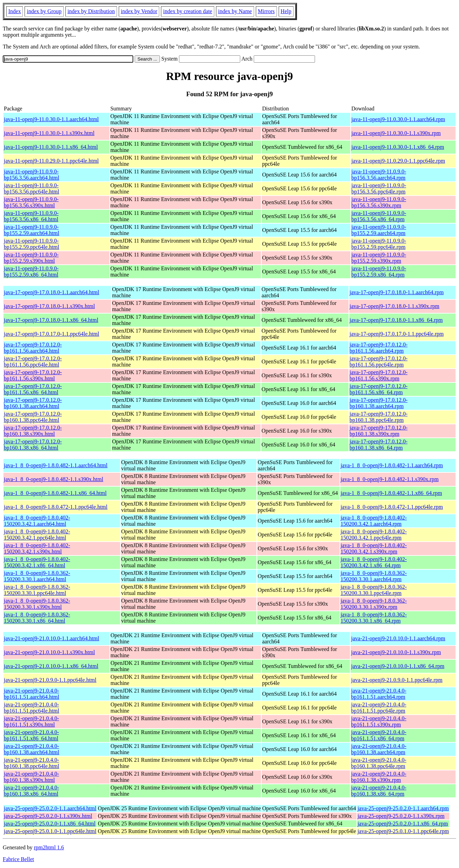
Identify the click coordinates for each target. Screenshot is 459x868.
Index (15, 11)
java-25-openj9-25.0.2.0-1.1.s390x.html (48, 816)
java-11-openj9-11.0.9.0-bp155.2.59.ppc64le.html (31, 244)
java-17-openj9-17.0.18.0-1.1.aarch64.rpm (397, 292)
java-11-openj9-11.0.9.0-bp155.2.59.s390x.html (31, 258)
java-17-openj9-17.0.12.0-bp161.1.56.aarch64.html (33, 348)
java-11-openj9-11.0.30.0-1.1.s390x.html (49, 133)
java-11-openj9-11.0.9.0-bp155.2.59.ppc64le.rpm (379, 244)
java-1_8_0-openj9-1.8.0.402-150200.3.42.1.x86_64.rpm (374, 562)
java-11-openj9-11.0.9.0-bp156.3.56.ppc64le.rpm (379, 188)
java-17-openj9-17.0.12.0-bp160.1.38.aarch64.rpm (379, 403)
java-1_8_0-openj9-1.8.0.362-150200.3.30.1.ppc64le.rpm (374, 590)
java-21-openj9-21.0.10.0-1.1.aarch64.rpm (398, 638)
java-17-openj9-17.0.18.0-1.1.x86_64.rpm (396, 320)
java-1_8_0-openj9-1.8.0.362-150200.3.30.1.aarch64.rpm (374, 576)
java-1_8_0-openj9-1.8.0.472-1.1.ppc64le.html (56, 507)
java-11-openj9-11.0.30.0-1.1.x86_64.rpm (398, 147)
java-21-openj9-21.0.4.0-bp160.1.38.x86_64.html (31, 791)
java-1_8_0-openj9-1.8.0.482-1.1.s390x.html (53, 479)
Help (286, 11)
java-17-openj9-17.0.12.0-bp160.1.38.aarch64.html (33, 403)
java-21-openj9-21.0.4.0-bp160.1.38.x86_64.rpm (379, 791)
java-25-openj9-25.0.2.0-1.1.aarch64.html (50, 808)
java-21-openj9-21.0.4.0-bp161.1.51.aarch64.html (31, 694)
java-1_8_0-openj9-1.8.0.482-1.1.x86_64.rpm (391, 493)
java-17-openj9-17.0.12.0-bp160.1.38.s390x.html (33, 431)
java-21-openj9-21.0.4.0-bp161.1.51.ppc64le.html (31, 708)
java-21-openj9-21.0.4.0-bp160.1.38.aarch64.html (31, 749)
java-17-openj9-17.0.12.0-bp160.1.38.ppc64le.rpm (379, 417)
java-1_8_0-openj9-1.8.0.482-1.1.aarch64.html (56, 465)
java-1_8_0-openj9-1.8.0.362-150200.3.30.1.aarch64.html (37, 576)
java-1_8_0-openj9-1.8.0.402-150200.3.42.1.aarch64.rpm (374, 521)
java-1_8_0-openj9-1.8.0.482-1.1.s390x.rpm (390, 479)
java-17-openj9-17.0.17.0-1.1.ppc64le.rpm (397, 334)
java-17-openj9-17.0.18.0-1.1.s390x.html (49, 306)
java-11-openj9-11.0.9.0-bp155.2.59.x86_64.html (31, 272)
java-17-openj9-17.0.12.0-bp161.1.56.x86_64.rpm (379, 389)
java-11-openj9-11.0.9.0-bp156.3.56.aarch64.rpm (379, 175)
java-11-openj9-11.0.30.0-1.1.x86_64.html (51, 147)
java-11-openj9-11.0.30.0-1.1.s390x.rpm (396, 133)
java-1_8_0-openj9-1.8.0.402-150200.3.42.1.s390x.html (37, 548)
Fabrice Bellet (18, 859)
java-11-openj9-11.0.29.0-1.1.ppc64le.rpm (398, 161)
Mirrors (266, 11)
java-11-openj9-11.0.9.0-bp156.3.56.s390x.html (31, 202)
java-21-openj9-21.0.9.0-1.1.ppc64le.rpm (397, 680)
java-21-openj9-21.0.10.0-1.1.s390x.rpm (396, 652)
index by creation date (188, 11)
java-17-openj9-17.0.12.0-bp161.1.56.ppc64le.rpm (379, 361)
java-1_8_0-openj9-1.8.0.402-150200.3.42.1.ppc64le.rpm (374, 535)
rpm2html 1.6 (49, 847)
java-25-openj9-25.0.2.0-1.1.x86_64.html (50, 824)
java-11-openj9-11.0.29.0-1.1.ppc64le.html (51, 161)
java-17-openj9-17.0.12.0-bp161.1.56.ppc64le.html (33, 361)
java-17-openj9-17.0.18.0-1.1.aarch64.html (51, 292)
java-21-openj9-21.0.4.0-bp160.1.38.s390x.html (31, 777)
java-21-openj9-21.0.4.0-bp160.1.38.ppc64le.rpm (379, 763)
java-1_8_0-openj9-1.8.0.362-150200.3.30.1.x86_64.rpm (374, 618)
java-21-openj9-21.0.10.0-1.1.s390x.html (49, 652)
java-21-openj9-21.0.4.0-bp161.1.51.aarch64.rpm (379, 694)
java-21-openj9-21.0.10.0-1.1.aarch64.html (51, 638)
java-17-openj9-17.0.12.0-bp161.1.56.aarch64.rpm (379, 348)
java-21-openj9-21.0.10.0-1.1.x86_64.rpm (398, 666)
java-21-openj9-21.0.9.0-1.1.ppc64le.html (50, 680)
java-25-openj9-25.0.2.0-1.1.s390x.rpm (401, 816)
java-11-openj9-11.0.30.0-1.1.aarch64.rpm (398, 119)
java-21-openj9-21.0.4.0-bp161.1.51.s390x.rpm (379, 721)
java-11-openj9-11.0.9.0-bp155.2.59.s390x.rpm (379, 258)
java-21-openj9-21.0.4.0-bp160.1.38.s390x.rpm (379, 777)
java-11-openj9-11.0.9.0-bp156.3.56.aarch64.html (31, 175)
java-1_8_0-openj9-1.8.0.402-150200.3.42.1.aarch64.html (37, 521)
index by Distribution (91, 11)
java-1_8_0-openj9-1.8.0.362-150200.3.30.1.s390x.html (37, 604)
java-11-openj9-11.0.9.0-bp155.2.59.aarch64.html (31, 230)
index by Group (44, 11)
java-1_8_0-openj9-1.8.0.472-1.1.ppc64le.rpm (392, 507)
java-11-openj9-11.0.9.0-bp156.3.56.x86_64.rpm (379, 216)
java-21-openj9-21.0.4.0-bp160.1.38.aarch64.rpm (379, 749)
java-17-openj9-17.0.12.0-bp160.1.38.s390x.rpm (379, 431)
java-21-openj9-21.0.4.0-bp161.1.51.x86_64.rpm (379, 735)
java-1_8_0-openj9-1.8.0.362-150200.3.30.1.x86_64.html (37, 618)
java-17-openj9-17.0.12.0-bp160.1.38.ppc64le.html (33, 417)
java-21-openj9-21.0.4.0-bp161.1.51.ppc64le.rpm (379, 708)
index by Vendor (139, 11)
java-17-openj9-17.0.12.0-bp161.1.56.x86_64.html (33, 389)
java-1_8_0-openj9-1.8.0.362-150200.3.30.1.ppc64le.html (37, 590)
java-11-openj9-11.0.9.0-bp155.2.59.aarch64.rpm (379, 230)
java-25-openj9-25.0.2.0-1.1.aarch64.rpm (403, 808)
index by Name (235, 11)
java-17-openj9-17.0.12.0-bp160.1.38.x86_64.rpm (379, 445)
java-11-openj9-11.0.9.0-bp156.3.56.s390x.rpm (379, 202)
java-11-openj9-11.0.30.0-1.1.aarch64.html (51, 119)
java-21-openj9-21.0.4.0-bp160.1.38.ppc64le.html (31, 763)
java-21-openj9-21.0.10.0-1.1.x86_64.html (51, 666)
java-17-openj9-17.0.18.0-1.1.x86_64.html (51, 320)
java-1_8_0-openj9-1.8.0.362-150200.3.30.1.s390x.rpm (374, 604)
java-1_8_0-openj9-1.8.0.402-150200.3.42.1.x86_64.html (37, 562)
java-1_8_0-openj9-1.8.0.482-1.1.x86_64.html (55, 493)
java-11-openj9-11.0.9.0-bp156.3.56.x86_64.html (31, 216)
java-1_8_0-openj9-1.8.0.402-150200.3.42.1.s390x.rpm (374, 548)
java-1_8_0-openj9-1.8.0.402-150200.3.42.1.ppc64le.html (37, 535)
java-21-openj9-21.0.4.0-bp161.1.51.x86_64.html (31, 735)
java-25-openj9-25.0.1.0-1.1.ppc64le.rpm (403, 831)
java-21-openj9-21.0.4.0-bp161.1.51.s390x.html (31, 721)
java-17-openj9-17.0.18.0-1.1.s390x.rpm (395, 306)
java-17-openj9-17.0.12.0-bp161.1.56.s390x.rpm (379, 375)
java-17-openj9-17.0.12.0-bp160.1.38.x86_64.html (33, 445)
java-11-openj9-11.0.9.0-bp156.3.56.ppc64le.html (31, 188)
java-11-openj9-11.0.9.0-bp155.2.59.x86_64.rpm (379, 272)
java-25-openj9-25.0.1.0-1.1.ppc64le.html (50, 831)
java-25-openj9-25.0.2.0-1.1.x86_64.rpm (403, 824)
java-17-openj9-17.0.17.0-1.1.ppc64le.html (52, 334)
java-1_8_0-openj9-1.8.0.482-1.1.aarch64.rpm (392, 465)
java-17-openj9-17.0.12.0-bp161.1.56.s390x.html (33, 375)
